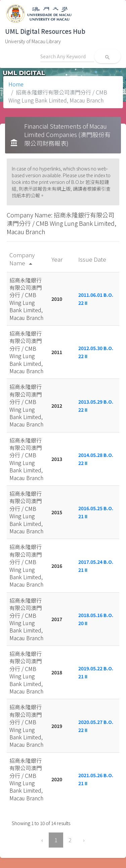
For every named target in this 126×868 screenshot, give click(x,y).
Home (16, 84)
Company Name (22, 259)
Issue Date (93, 259)
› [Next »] (84, 840)
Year (58, 259)
